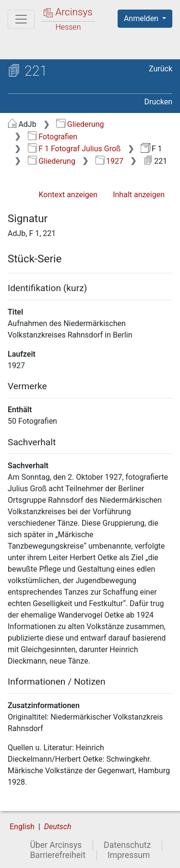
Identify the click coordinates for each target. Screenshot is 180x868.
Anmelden (142, 18)
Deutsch (58, 827)
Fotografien (53, 137)
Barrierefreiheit (58, 855)
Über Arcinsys (56, 845)
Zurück (161, 69)
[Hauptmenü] (21, 19)
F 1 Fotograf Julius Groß (74, 149)
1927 (109, 161)
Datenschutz (127, 845)
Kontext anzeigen (68, 195)
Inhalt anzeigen (139, 195)
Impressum (129, 855)
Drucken (158, 102)
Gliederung (80, 124)
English (22, 827)
